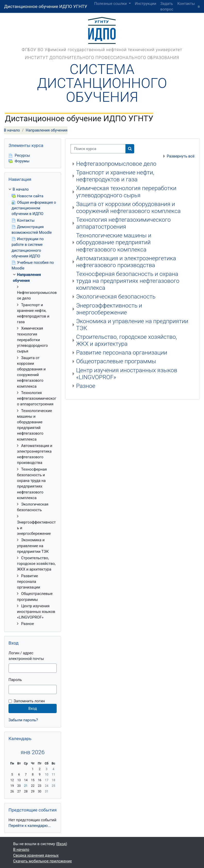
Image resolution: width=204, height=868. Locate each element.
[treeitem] (33, 407)
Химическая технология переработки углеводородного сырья (126, 192)
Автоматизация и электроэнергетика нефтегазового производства (126, 262)
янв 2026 (33, 752)
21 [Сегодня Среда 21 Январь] (26, 786)
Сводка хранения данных (36, 855)
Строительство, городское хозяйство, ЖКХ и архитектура (126, 340)
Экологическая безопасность (116, 297)
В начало (12, 130)
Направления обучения (47, 130)
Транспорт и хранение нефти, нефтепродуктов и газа (115, 176)
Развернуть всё (181, 156)
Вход (61, 844)
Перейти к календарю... (30, 826)
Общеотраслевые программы (116, 361)
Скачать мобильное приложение (42, 861)
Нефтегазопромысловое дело (116, 164)
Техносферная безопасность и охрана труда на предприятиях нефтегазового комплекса (128, 281)
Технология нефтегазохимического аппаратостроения (123, 223)
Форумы (19, 161)
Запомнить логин (29, 701)
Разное (86, 386)
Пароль (15, 680)
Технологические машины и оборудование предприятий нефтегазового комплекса (114, 242)
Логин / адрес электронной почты (26, 656)
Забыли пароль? (23, 720)
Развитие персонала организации (122, 353)
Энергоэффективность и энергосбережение (109, 309)
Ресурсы (19, 155)
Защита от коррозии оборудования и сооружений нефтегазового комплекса (128, 208)
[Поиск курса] (98, 149)
